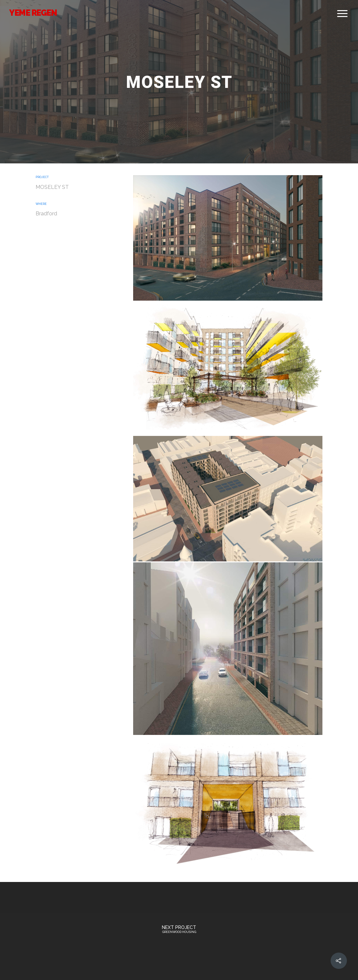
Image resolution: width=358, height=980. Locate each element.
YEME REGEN (33, 13)
